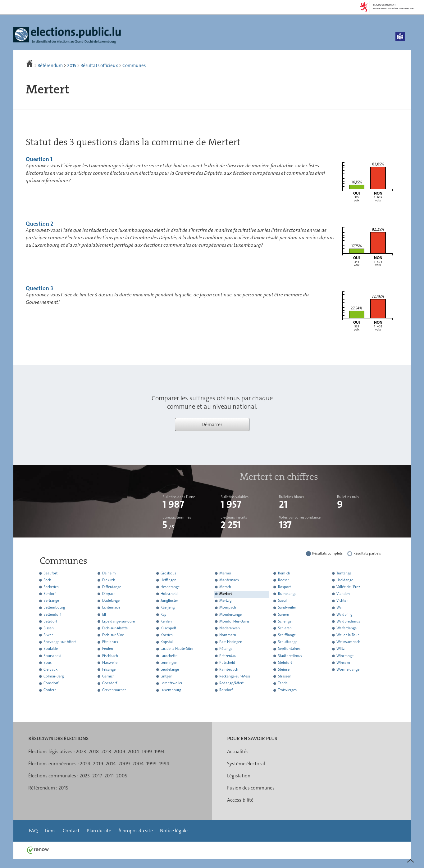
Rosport (284, 587)
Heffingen (169, 580)
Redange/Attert (231, 683)
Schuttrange (288, 642)
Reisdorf (226, 690)
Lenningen (169, 663)
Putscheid (227, 663)
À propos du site (136, 831)
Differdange (112, 587)
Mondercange (230, 614)
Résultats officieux (99, 65)
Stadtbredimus (290, 656)
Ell (104, 614)
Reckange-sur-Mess (235, 676)
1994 (160, 751)
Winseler (343, 663)
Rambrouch (229, 669)
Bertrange (51, 601)
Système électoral (246, 764)
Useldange (345, 580)
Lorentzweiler (171, 683)
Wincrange (345, 656)
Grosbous (168, 573)
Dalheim (109, 573)
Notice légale (174, 831)
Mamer (225, 573)
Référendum (50, 65)
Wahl (340, 608)
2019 (98, 764)
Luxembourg (171, 690)
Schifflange (287, 635)
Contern (50, 690)
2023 (81, 751)
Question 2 (39, 224)
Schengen (286, 621)
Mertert (226, 594)
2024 (85, 764)
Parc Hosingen (231, 642)
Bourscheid (52, 656)
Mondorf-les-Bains (234, 621)
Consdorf (51, 683)
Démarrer (212, 424)
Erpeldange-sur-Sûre (119, 621)
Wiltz (340, 649)
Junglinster (169, 601)
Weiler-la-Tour (348, 635)
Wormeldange (348, 669)
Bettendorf (52, 614)
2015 (72, 65)
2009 (119, 751)
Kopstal (167, 642)
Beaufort (50, 573)
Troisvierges (287, 690)
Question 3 (39, 288)
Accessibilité (240, 800)
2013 (106, 751)
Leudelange (170, 669)
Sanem (284, 614)
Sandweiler (287, 608)
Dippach (109, 594)
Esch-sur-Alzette (115, 628)
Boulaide (51, 649)
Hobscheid (169, 594)
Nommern (228, 635)
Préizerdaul (228, 656)
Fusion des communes (251, 788)
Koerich (167, 635)
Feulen (108, 649)
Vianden (343, 594)
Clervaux (50, 669)
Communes (134, 65)
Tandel (283, 683)
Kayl (164, 614)
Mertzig (225, 601)
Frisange (109, 669)
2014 (111, 764)
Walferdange (346, 628)
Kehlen (166, 621)
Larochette (169, 656)
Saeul (282, 601)
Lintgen (166, 676)
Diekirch (109, 580)
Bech (47, 580)
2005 (122, 776)
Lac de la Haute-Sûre (177, 649)
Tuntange (344, 573)
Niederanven (230, 628)
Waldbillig (344, 614)
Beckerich (51, 587)
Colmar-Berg (54, 676)
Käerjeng (168, 608)
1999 (147, 751)
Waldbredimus (348, 621)
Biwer (48, 635)
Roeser (283, 580)
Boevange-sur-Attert (60, 642)
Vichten (342, 601)
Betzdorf (50, 621)
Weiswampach (348, 642)
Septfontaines (289, 649)
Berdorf (50, 594)
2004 (133, 751)
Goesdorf (110, 683)
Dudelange (111, 601)
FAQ (33, 831)
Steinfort (285, 663)
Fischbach (110, 656)
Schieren (285, 628)
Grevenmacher (114, 690)
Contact (71, 831)
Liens (50, 831)
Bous (48, 663)
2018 (94, 751)
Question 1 (39, 159)
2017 (97, 776)
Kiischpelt (168, 628)
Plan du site (99, 831)
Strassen (285, 676)
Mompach (228, 608)
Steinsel (284, 669)
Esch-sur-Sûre (113, 635)
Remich (284, 573)
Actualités (238, 751)
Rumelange (287, 594)
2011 (109, 776)
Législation (239, 776)
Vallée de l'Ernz (348, 587)
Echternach (111, 608)
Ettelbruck (110, 642)
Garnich (108, 676)
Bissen (49, 628)
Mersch (225, 587)
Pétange (226, 649)
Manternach (229, 580)
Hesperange (170, 587)
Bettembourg (54, 608)
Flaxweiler (110, 663)
